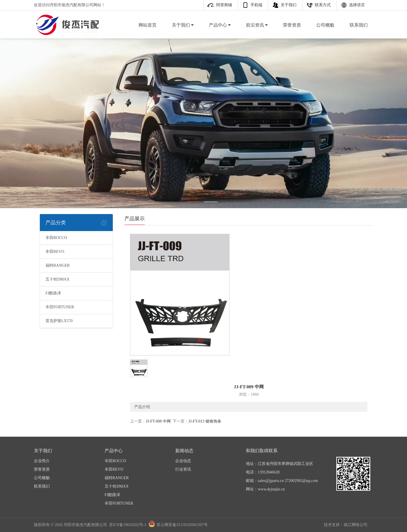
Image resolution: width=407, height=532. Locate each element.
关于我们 (289, 5)
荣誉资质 (292, 25)
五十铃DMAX (58, 279)
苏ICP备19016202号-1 (128, 525)
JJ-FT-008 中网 (158, 421)
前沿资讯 (257, 25)
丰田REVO (55, 252)
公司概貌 (325, 25)
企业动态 (183, 461)
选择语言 (357, 5)
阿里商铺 (224, 5)
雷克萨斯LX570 (59, 321)
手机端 (256, 5)
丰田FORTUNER (60, 307)
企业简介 (42, 461)
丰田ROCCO (56, 238)
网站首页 (148, 25)
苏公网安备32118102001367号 (182, 525)
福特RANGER (58, 265)
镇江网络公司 (356, 525)
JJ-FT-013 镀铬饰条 (205, 421)
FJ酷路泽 (53, 293)
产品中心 (220, 25)
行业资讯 (183, 469)
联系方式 (323, 5)
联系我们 (359, 25)
